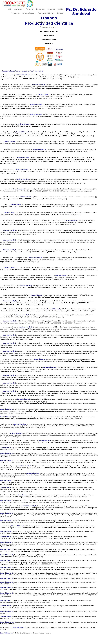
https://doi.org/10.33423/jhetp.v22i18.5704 (58, 323)
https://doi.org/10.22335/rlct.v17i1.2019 (14, 99)
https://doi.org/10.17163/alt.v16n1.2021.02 (62, 442)
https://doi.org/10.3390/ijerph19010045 (14, 379)
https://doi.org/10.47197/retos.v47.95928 (71, 311)
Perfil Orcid (49, 43)
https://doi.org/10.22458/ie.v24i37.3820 (65, 345)
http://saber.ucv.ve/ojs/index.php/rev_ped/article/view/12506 (43, 569)
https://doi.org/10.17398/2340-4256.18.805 (38, 242)
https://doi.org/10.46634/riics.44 (63, 475)
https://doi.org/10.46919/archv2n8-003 (68, 385)
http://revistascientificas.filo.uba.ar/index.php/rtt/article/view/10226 (62, 426)
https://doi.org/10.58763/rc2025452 (13, 108)
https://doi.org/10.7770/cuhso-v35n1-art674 (54, 116)
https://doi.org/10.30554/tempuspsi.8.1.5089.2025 (20, 136)
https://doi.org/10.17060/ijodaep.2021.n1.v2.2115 (42, 411)
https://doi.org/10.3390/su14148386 (13, 339)
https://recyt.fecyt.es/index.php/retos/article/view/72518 (22, 510)
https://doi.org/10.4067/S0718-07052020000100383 (64, 482)
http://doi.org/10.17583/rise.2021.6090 (52, 435)
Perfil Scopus (49, 35)
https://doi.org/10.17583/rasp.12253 (22, 270)
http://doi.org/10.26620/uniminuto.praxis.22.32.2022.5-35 (44, 329)
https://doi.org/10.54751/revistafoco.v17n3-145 (42, 207)
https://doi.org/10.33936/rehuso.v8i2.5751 (41, 287)
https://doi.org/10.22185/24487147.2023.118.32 (42, 191)
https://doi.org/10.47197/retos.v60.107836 (67, 152)
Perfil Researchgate (49, 39)
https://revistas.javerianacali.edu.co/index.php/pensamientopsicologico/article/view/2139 (42, 490)
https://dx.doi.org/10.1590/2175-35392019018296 (53, 522)
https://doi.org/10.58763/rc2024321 (19, 199)
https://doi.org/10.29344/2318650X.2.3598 (15, 224)
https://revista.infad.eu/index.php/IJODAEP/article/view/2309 (72, 353)
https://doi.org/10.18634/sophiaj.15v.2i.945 (26, 533)
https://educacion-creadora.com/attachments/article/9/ (52, 450)
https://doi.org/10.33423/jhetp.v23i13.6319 (15, 262)
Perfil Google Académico (49, 31)
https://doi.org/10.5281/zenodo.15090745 (15, 79)
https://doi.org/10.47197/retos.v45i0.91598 (15, 371)
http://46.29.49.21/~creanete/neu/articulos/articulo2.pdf (52, 515)
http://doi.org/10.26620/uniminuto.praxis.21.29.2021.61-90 (38, 393)
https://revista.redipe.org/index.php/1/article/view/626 (39, 551)
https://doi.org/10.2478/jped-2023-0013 (75, 232)
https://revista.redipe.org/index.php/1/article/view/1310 (20, 419)
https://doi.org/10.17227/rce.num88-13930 (52, 252)
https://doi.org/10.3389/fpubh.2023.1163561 (49, 297)
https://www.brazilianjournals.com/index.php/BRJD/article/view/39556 (25, 403)
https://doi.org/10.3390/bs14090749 (54, 161)
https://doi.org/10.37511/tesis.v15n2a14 (37, 455)
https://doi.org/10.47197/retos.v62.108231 (27, 126)
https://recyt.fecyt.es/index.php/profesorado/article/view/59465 (23, 564)
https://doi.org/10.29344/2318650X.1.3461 (15, 279)
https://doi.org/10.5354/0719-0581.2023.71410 (43, 215)
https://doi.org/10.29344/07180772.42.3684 (64, 171)
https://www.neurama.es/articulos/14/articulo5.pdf (62, 468)
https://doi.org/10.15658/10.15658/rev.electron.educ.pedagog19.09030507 (51, 528)
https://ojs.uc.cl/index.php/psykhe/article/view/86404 (68, 144)
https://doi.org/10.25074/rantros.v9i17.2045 (79, 361)
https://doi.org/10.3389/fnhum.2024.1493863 (55, 89)
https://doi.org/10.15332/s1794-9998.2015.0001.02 (26, 589)
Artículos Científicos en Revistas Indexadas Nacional (32, 633)
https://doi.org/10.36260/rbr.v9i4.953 (32, 497)
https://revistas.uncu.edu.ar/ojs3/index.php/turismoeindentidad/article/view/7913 (30, 183)
